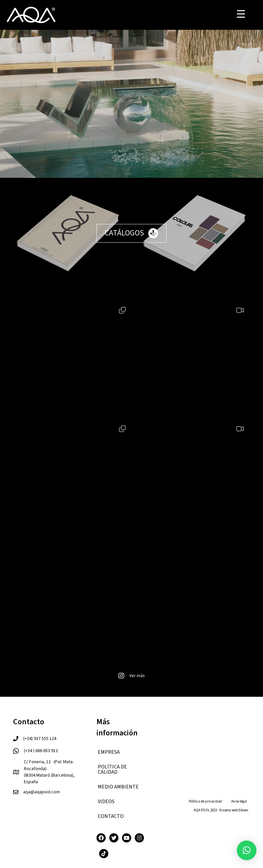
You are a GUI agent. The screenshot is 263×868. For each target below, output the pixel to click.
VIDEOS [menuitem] (106, 802)
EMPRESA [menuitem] (109, 752)
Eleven (243, 810)
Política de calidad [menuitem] (112, 769)
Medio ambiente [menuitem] (118, 787)
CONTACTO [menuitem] (111, 816)
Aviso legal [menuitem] (239, 801)
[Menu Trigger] (241, 14)
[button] (247, 850)
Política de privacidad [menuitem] (205, 801)
